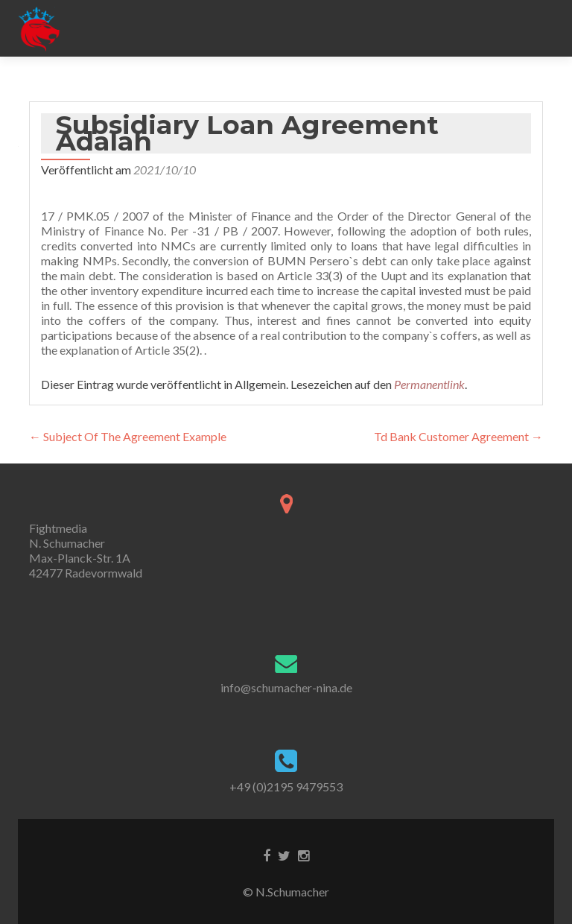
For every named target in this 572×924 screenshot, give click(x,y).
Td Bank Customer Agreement (458, 436)
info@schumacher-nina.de (286, 687)
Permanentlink (429, 384)
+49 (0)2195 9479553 (286, 787)
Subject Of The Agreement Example (128, 436)
